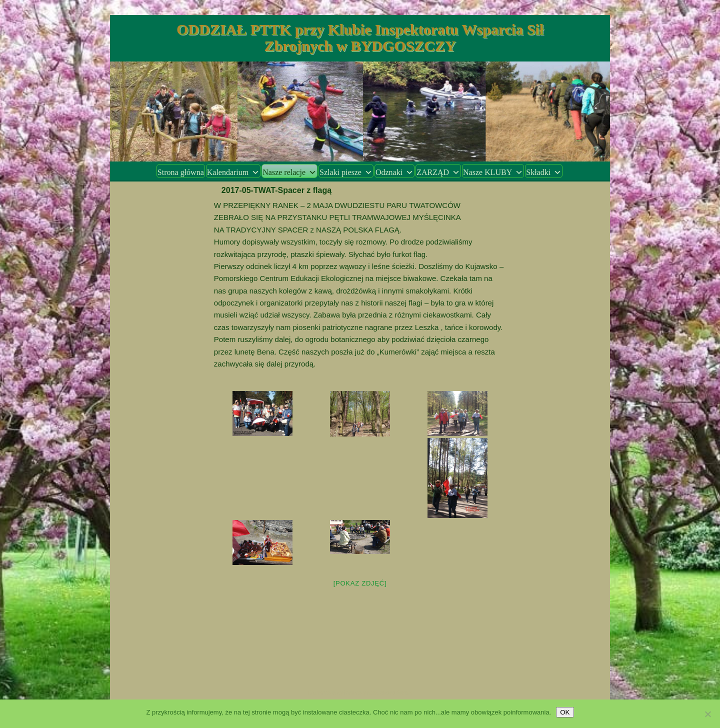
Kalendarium (233, 172)
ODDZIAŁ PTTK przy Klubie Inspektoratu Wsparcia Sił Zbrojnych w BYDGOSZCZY (360, 37)
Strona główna (181, 172)
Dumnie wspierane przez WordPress (360, 693)
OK (565, 712)
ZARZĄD (438, 172)
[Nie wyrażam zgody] (707, 714)
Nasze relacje (289, 172)
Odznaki (394, 172)
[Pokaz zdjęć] (360, 583)
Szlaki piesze (346, 172)
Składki (544, 172)
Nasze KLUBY (493, 172)
